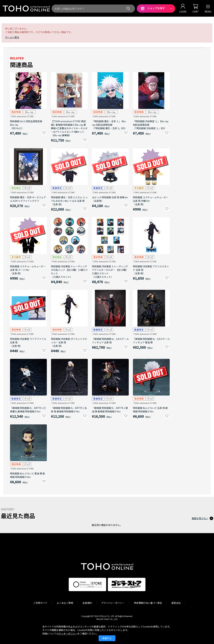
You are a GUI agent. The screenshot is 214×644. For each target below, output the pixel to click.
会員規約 (87, 603)
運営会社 (176, 603)
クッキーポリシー (68, 633)
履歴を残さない (200, 518)
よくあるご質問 (65, 603)
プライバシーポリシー (113, 603)
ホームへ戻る (12, 37)
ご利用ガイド (40, 603)
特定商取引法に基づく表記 (148, 603)
